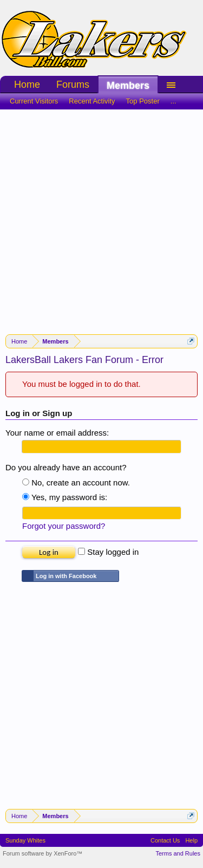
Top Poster (143, 101)
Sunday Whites (25, 840)
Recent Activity (92, 101)
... (173, 101)
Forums (73, 85)
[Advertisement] (101, 216)
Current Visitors (34, 101)
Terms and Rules (178, 853)
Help (191, 840)
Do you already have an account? (66, 467)
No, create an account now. (76, 482)
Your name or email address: (57, 433)
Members (128, 86)
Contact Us (165, 840)
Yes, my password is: (65, 497)
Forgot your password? (64, 526)
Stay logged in (108, 552)
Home (27, 85)
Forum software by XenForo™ (42, 853)
